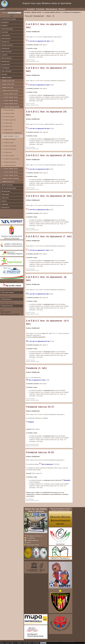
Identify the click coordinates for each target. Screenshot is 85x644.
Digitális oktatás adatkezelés (10, 91)
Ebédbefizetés (6, 61)
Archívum (4, 201)
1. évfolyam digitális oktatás (10, 94)
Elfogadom (43, 643)
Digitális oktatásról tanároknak (11, 178)
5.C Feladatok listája (8, 117)
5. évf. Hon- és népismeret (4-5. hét (39, 341)
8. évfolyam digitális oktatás (10, 175)
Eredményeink (5, 48)
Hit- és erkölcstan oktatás (9, 188)
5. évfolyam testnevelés (9, 162)
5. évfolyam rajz (7, 152)
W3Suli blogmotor (7, 299)
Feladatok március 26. (8, 182)
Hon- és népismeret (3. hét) (36, 380)
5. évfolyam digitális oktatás (11, 107)
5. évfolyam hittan (8, 130)
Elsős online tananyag (8, 292)
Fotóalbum (5, 55)
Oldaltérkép (5, 204)
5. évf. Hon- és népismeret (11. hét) (39, 85)
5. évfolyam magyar (8, 143)
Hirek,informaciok (52, 9)
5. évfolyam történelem (9, 165)
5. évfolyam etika (7, 126)
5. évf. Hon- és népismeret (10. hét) (39, 129)
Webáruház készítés (7, 306)
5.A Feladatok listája (8, 110)
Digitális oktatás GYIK (8, 81)
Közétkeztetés (6, 65)
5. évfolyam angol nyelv (9, 120)
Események (5, 32)
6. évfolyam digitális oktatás (10, 169)
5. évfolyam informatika (9, 139)
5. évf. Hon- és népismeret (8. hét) (38, 210)
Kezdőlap (27, 12)
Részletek (67, 480)
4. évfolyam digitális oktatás (10, 104)
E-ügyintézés (40, 9)
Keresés (5, 13)
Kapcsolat (62, 9)
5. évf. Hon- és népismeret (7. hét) (38, 250)
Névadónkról (5, 22)
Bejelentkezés (6, 208)
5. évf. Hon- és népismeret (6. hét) (38, 294)
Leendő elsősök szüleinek (9, 19)
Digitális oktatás (7, 78)
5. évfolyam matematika (9, 146)
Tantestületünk (6, 35)
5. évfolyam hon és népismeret (12, 133)
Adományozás (5, 42)
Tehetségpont (5, 68)
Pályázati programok (7, 45)
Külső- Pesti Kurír (6, 52)
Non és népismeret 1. (48, 464)
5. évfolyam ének (7, 123)
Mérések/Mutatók (7, 58)
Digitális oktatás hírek (8, 84)
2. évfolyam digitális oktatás (10, 97)
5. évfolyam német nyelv (9, 149)
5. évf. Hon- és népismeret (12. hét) (39, 41)
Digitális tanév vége (8, 87)
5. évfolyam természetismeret (11, 159)
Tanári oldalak (5, 195)
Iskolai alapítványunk (7, 29)
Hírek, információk (7, 71)
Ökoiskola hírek (6, 191)
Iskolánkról (4, 26)
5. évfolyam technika (8, 156)
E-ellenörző (31, 9)
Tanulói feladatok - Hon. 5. (11, 136)
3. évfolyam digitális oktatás (10, 100)
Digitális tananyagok (7, 185)
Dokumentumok (6, 39)
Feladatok (31, 422)
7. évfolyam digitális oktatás (10, 172)
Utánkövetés (5, 198)
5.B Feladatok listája (8, 113)
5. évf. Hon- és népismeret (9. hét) (38, 169)
